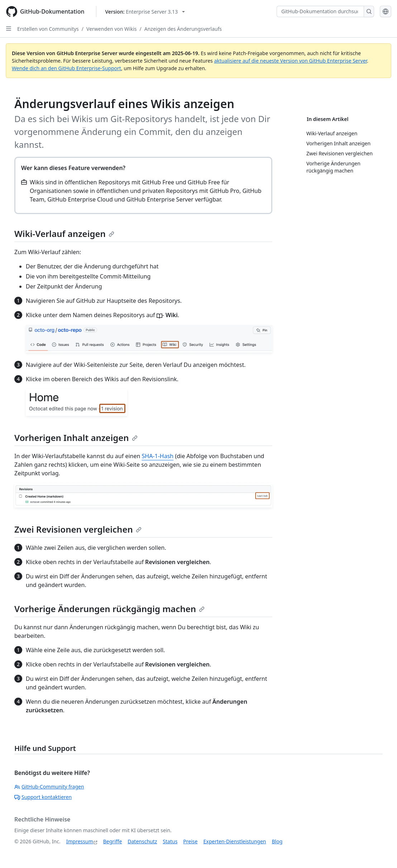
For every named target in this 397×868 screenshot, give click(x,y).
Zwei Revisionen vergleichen (78, 529)
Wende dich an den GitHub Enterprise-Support (66, 68)
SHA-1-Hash (158, 456)
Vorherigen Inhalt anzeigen (76, 438)
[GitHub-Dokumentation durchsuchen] (320, 11)
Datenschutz (142, 841)
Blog (277, 841)
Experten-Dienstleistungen (235, 841)
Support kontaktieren (43, 797)
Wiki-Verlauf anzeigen (64, 234)
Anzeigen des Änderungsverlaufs (183, 29)
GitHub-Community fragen (49, 787)
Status (170, 841)
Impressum (80, 841)
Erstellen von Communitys (48, 29)
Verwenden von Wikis (111, 29)
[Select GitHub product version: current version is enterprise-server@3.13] (145, 12)
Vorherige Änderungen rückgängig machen (109, 609)
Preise (190, 841)
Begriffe (113, 841)
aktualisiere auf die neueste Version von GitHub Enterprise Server (290, 61)
